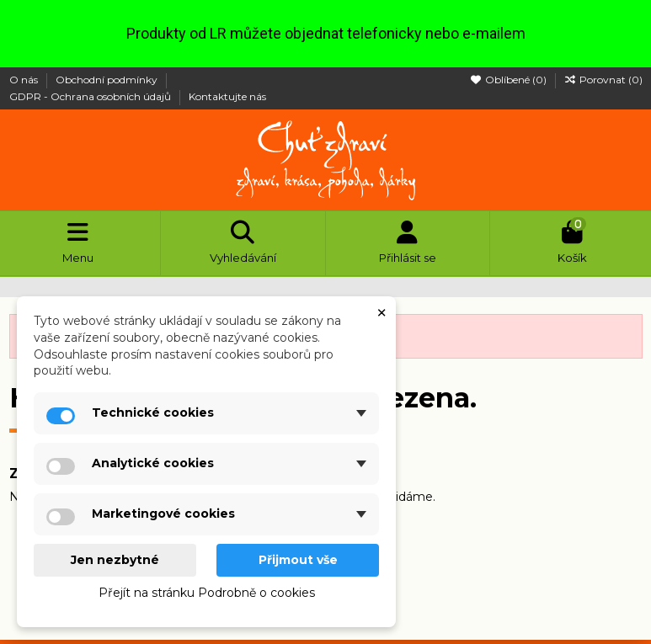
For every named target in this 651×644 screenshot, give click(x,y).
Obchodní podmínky (108, 80)
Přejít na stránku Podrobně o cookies (207, 593)
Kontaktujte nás (227, 96)
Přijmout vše (298, 560)
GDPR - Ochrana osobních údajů (91, 96)
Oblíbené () (510, 80)
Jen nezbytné (115, 560)
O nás (25, 80)
